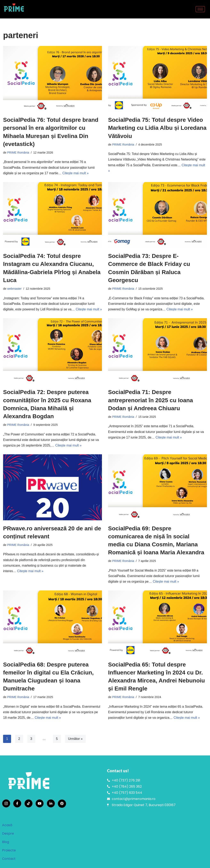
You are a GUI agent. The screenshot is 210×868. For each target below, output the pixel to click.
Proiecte (9, 850)
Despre (8, 833)
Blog (6, 842)
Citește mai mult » (75, 173)
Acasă (7, 825)
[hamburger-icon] (200, 9)
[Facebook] (17, 803)
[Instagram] (6, 803)
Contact (9, 859)
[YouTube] (40, 803)
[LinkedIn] (51, 803)
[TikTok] (29, 803)
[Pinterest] (62, 804)
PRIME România (18, 153)
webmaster (14, 289)
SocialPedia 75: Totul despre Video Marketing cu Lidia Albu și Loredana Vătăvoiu (157, 128)
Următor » (75, 739)
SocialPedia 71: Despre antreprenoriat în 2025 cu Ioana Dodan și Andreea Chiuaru (151, 400)
